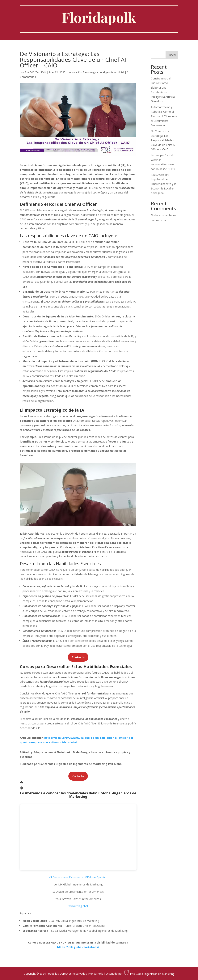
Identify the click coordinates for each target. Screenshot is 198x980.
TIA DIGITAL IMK (35, 72)
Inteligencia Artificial (112, 72)
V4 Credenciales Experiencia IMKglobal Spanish (78, 877)
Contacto (78, 776)
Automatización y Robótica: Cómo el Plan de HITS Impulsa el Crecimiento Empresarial (164, 116)
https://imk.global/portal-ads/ (78, 947)
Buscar (172, 55)
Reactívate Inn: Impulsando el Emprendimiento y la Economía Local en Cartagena (164, 184)
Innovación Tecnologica (83, 72)
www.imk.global (78, 906)
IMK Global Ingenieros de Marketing (149, 974)
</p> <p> (78, 837)
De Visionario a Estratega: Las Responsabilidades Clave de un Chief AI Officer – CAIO (163, 140)
